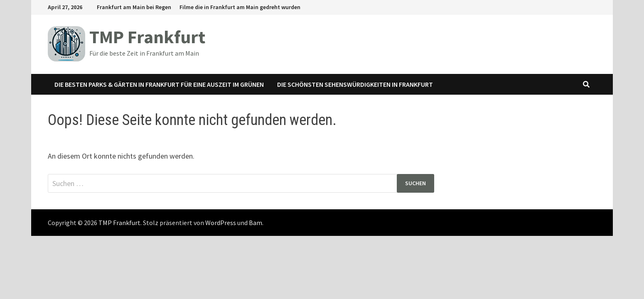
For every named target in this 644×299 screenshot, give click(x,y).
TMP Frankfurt (147, 37)
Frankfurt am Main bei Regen (134, 7)
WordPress (221, 223)
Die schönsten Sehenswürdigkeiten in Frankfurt (355, 84)
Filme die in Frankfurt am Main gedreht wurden (240, 7)
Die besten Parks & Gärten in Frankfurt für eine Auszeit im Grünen (159, 84)
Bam (256, 223)
